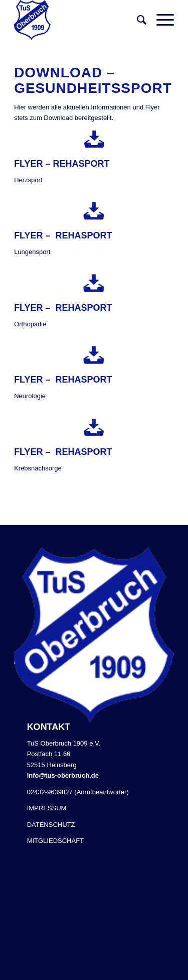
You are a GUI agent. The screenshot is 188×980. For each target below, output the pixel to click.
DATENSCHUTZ (51, 825)
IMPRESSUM (47, 808)
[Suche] (137, 20)
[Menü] (160, 20)
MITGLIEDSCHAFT (55, 841)
